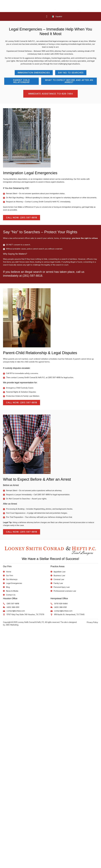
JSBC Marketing (12, 625)
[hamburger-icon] (47, 17)
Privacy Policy (92, 623)
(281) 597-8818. (33, 276)
